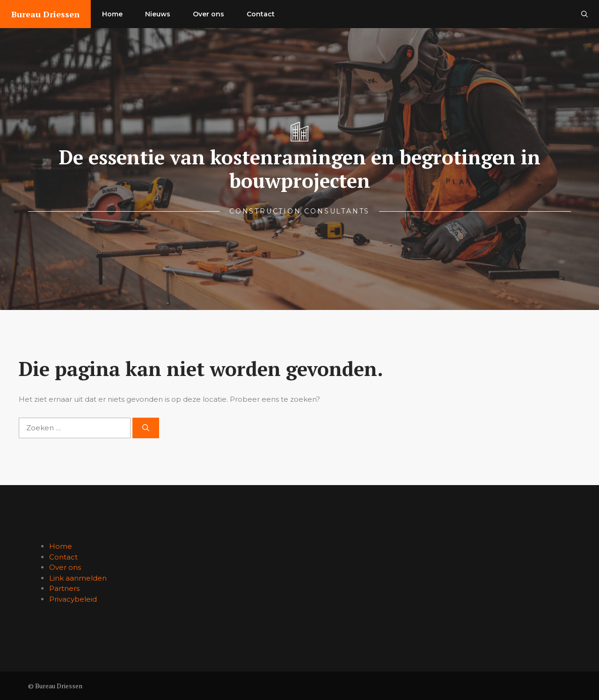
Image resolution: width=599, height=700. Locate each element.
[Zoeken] (146, 428)
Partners (64, 588)
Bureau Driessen (45, 14)
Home (112, 14)
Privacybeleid (73, 599)
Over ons (208, 14)
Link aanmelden (78, 578)
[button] (584, 14)
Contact (261, 14)
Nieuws (158, 14)
